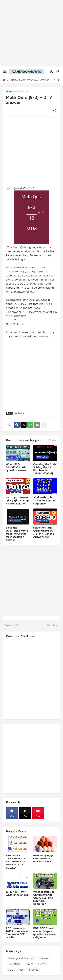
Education (14, 964)
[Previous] (55, 80)
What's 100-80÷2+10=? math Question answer (16, 467)
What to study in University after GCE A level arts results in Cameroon (44, 898)
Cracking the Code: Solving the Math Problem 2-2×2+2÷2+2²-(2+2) (45, 469)
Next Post (53, 625)
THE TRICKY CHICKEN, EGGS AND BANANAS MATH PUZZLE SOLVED (15, 862)
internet (33, 970)
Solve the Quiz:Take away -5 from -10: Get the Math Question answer (17, 534)
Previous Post (13, 625)
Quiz (11, 970)
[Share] (54, 110)
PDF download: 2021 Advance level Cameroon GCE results (17, 933)
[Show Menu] (5, 72)
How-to (29, 964)
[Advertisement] (32, 33)
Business (43, 958)
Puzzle (42, 964)
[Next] (59, 80)
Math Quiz (22, 92)
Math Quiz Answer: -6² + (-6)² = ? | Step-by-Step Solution (18, 500)
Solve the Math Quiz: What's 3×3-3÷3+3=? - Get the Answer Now (44, 532)
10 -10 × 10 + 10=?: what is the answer (18, 893)
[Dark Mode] (52, 72)
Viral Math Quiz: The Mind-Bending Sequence (45, 500)
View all (53, 440)
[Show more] (44, 425)
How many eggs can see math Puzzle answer (43, 859)
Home (9, 92)
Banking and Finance (20, 958)
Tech (21, 970)
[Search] (59, 72)
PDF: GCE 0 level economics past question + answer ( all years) (45, 933)
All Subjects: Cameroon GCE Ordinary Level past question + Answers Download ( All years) (29, 80)
